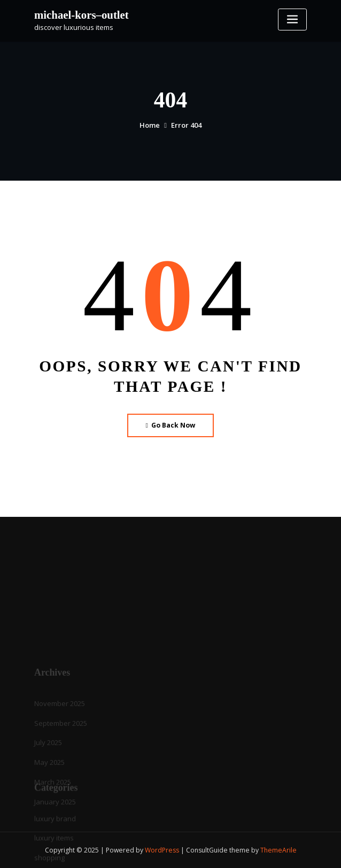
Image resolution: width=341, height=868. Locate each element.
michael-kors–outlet (82, 15)
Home (150, 125)
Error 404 (186, 125)
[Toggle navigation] (292, 20)
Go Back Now (171, 425)
